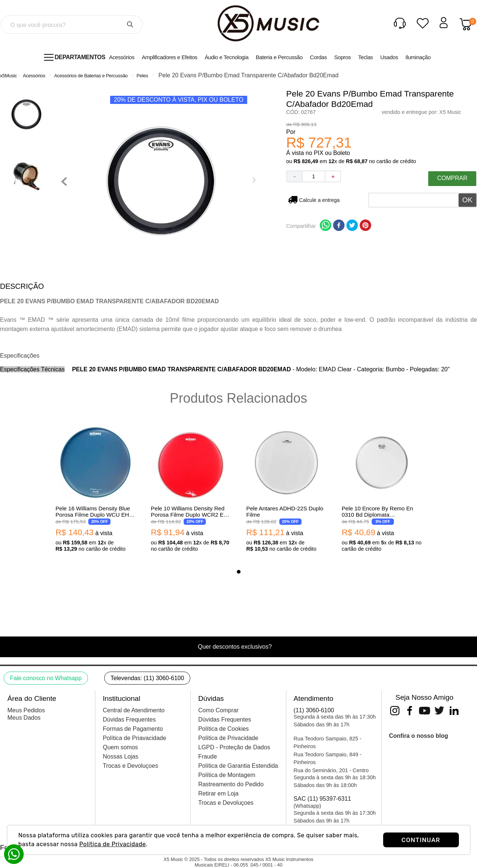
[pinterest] (365, 226)
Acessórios (34, 76)
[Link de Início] (8, 76)
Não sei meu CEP (320, 200)
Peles (142, 76)
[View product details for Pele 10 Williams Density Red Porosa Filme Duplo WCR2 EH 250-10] (191, 489)
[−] (294, 176)
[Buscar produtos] (130, 24)
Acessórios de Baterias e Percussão (91, 76)
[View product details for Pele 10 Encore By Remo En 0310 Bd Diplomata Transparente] (382, 489)
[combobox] (72, 24)
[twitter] (352, 226)
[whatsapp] (326, 226)
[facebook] (339, 226)
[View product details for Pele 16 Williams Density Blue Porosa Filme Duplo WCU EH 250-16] (95, 489)
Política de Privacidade (113, 844)
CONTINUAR (421, 840)
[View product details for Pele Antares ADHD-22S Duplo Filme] (286, 489)
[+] (333, 176)
